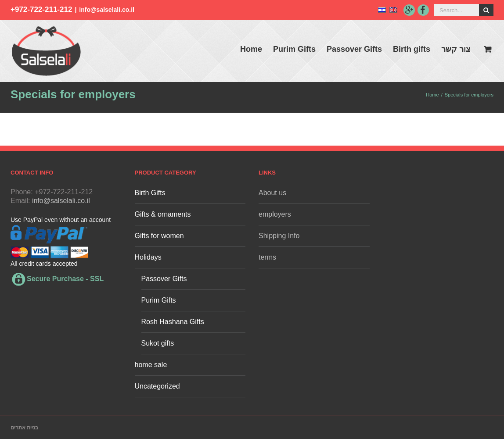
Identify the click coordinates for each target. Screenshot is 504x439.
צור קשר (456, 49)
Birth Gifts (150, 193)
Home (251, 49)
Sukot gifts (158, 343)
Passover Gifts (354, 49)
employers (275, 214)
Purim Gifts (294, 49)
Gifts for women (159, 236)
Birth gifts (412, 49)
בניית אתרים (24, 428)
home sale (151, 365)
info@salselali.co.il (61, 201)
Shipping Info (279, 236)
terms (267, 257)
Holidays (148, 257)
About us (272, 193)
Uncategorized (157, 386)
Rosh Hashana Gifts (173, 322)
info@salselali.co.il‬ (107, 10)
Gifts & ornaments (163, 214)
